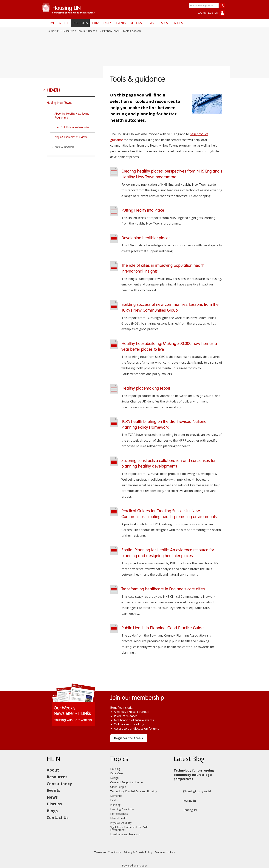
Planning (115, 805)
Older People (118, 787)
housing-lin (185, 801)
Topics (81, 31)
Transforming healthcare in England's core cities (163, 589)
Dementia (116, 796)
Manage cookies (165, 852)
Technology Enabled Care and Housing (134, 791)
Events (121, 23)
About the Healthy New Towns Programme (72, 116)
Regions (136, 23)
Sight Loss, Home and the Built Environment (129, 828)
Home (51, 23)
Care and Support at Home (126, 782)
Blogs (178, 23)
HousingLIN (185, 810)
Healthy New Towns (109, 31)
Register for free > (129, 738)
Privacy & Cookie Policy (138, 852)
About (64, 23)
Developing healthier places (146, 238)
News (150, 23)
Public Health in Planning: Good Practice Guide (163, 628)
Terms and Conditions (108, 852)
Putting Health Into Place (143, 211)
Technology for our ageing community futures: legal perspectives (194, 775)
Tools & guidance (64, 147)
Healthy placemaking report (146, 388)
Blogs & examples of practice (71, 137)
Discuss (164, 23)
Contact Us (58, 818)
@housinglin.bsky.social (192, 791)
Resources (80, 23)
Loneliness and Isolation (125, 834)
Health (92, 31)
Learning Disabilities (122, 809)
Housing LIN (53, 31)
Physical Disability (121, 823)
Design (114, 778)
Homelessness (119, 814)
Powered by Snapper (134, 865)
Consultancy (102, 23)
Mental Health (119, 818)
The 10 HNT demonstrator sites (72, 127)
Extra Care (116, 773)
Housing (115, 769)
